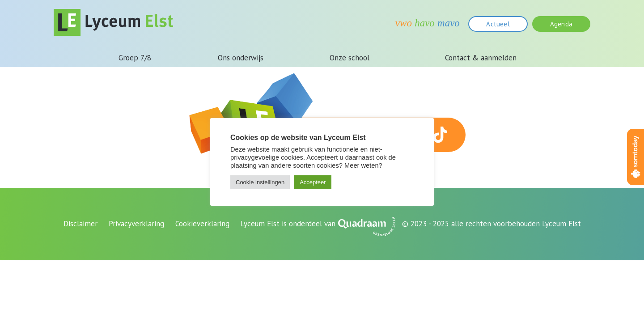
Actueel (498, 24)
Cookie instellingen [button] (260, 182)
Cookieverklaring (202, 224)
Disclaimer (80, 224)
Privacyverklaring (136, 224)
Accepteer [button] (313, 182)
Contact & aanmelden (481, 58)
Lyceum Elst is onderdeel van (288, 224)
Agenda (561, 24)
